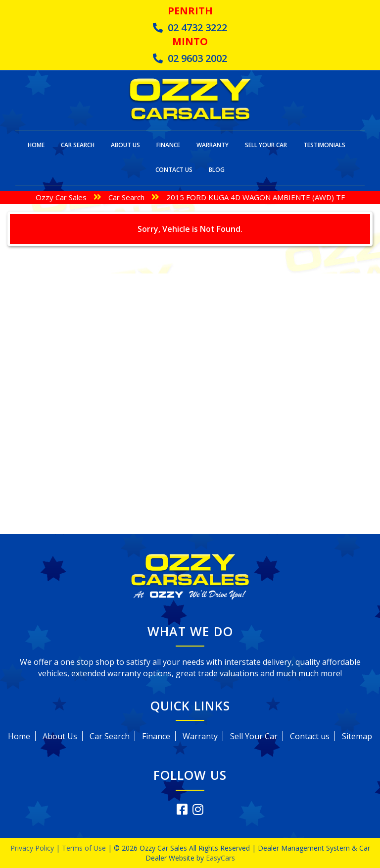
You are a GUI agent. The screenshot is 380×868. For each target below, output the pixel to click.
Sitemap (357, 736)
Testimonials (324, 145)
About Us (125, 145)
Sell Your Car (266, 145)
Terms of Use (85, 848)
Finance (168, 145)
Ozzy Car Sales (61, 197)
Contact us (310, 736)
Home (36, 145)
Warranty (213, 145)
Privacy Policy (33, 848)
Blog (217, 170)
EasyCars (220, 858)
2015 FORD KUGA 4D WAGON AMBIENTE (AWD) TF (256, 197)
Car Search (78, 145)
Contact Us (174, 170)
